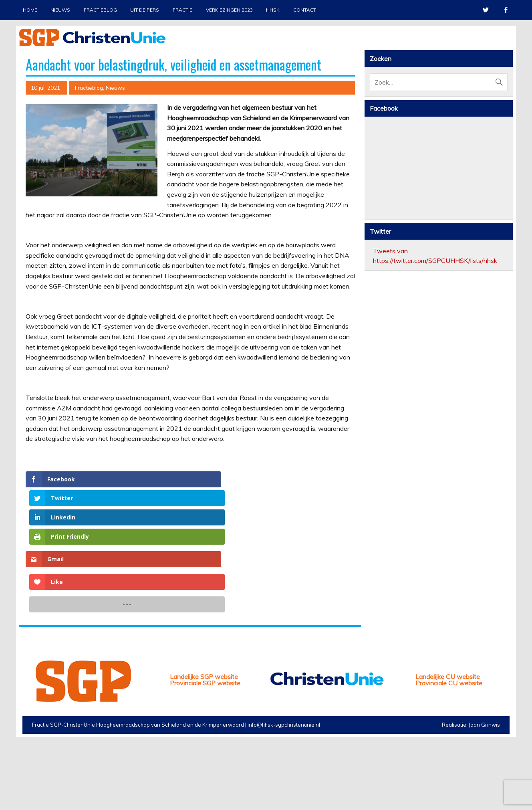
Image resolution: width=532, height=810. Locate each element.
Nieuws (60, 10)
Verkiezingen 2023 (229, 10)
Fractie (182, 10)
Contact (305, 10)
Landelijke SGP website (204, 743)
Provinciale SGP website (205, 749)
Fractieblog (100, 10)
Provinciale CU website (449, 749)
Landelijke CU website (448, 743)
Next (507, 135)
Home (30, 10)
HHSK (273, 10)
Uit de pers (145, 10)
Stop (503, 61)
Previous (25, 135)
